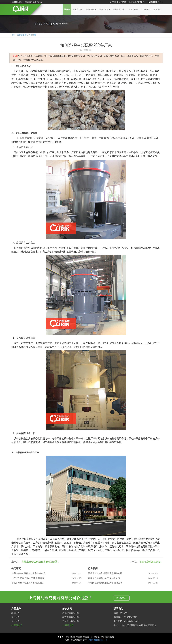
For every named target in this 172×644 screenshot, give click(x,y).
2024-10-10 (153, 574)
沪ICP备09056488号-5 (98, 640)
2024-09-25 (153, 583)
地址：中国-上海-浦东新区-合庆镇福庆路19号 (135, 625)
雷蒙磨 (67, 9)
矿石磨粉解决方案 (71, 617)
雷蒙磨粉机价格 (107, 637)
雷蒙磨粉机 (91, 9)
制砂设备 (16, 617)
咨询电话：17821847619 (125, 617)
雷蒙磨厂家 (78, 9)
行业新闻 (32, 35)
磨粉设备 (16, 621)
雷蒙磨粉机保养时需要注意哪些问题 (105, 573)
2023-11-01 (77, 574)
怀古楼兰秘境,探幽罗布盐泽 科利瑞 (28, 578)
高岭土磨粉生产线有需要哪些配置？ (40, 562)
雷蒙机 (97, 637)
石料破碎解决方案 (71, 613)
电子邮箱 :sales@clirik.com (126, 621)
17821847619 (156, 2)
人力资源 (146, 9)
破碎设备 (16, 613)
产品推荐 (16, 609)
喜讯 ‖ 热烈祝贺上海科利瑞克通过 (27, 583)
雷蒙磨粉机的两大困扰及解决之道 (104, 578)
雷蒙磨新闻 (105, 9)
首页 (13, 35)
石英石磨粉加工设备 (150, 562)
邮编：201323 (120, 613)
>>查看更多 (17, 625)
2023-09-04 (77, 583)
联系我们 (157, 9)
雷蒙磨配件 (133, 9)
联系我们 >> (122, 598)
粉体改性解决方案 (71, 621)
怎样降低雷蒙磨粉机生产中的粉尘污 (105, 583)
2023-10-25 (77, 578)
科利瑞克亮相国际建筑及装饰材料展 (28, 573)
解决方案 (67, 609)
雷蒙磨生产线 (119, 9)
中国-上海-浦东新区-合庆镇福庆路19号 (127, 2)
